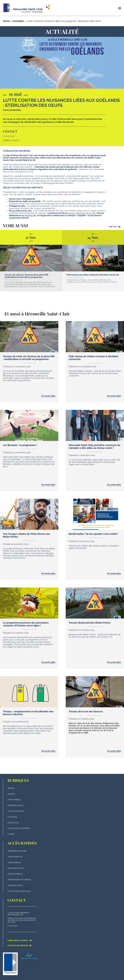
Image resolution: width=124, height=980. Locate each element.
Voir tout (115, 227)
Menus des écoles (16, 868)
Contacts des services (20, 946)
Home (6, 21)
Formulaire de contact (20, 940)
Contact (11, 794)
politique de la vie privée (19, 828)
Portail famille (14, 863)
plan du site (13, 823)
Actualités (18, 21)
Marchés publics (15, 874)
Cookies (11, 834)
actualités (12, 817)
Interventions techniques (19, 880)
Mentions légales (16, 805)
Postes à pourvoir (16, 811)
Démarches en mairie (17, 851)
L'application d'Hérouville (19, 891)
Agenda (11, 788)
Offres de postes (15, 886)
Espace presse (14, 800)
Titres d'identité (15, 857)
